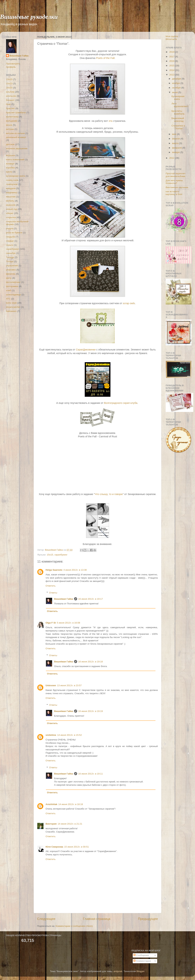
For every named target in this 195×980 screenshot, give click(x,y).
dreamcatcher (13, 307)
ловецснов (12, 184)
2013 (172, 75)
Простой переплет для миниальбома (176, 175)
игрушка (10, 155)
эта (110, 121)
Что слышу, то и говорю (109, 494)
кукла (9, 172)
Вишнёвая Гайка (64, 599)
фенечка (11, 274)
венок (9, 125)
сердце (10, 241)
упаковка (11, 270)
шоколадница (13, 295)
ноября (176, 83)
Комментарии (142, 961)
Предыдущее (148, 919)
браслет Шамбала (16, 113)
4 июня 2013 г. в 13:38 (75, 570)
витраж (10, 129)
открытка (11, 217)
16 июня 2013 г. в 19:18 (90, 662)
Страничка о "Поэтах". (178, 127)
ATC (8, 299)
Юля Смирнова (54, 847)
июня (175, 92)
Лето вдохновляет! (180, 105)
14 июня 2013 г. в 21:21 (70, 824)
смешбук (11, 253)
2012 (172, 158)
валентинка (12, 117)
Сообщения (141, 955)
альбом (10, 92)
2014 (172, 70)
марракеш (12, 192)
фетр (9, 278)
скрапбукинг (61, 555)
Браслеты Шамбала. (178, 112)
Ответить (51, 586)
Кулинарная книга (178, 98)
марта (176, 143)
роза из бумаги (14, 233)
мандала (11, 188)
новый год (11, 209)
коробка (10, 168)
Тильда (10, 257)
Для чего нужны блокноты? (174, 182)
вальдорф (11, 121)
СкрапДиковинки (86, 350)
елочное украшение (17, 148)
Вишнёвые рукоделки (29, 16)
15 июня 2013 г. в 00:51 (76, 847)
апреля (176, 139)
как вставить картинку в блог (174, 193)
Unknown (51, 685)
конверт (10, 164)
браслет (10, 108)
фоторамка (12, 286)
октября (177, 88)
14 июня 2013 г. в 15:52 (70, 735)
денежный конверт (16, 137)
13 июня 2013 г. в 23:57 (69, 685)
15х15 (50, 555)
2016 (172, 61)
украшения (12, 266)
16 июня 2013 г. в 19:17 (90, 599)
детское (10, 144)
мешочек (11, 197)
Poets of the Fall (105, 58)
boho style (11, 303)
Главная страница (97, 919)
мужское (11, 205)
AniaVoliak (51, 804)
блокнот (10, 100)
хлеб (9, 290)
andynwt (118, 971)
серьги (10, 245)
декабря (177, 79)
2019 (172, 52)
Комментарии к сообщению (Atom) (74, 926)
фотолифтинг (13, 282)
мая (174, 134)
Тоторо (10, 261)
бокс (8, 104)
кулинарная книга (15, 176)
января (176, 152)
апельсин (11, 96)
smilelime (51, 735)
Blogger (140, 971)
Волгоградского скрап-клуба (121, 403)
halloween (11, 311)
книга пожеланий (15, 160)
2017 (172, 57)
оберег (10, 213)
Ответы (53, 593)
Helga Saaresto (54, 570)
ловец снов (12, 180)
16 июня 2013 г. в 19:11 (90, 774)
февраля (177, 148)
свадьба (10, 237)
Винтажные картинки (177, 187)
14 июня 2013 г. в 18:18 (71, 804)
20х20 (9, 88)
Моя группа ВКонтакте (172, 38)
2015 (172, 66)
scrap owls (129, 303)
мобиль (10, 201)
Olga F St (51, 623)
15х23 (9, 84)
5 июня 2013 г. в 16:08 (68, 623)
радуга (10, 228)
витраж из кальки (15, 133)
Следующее (46, 919)
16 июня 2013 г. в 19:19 (90, 711)
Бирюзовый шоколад (178, 120)
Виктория (51, 824)
